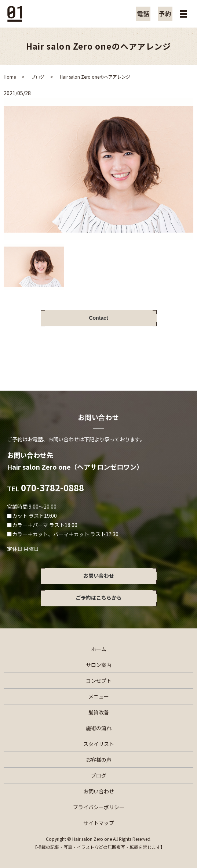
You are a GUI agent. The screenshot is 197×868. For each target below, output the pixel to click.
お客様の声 (99, 760)
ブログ (38, 77)
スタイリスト (99, 744)
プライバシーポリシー (99, 807)
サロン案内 (99, 665)
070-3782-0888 (52, 487)
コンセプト (99, 681)
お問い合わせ (99, 791)
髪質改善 (99, 712)
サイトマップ (99, 823)
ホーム (99, 649)
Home (10, 77)
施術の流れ (99, 728)
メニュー (99, 696)
